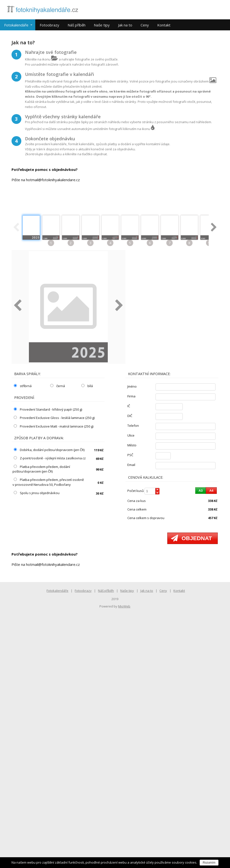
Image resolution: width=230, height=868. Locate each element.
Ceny (145, 25)
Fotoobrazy (49, 25)
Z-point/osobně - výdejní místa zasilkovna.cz (50, 458)
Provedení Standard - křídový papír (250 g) (48, 409)
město (132, 445)
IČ (129, 406)
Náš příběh (77, 25)
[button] (157, 490)
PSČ (130, 455)
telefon (133, 426)
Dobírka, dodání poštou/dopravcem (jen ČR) (49, 450)
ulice (131, 435)
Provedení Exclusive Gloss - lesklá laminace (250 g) (54, 418)
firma (131, 396)
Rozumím (209, 863)
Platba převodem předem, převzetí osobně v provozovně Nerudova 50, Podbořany (48, 482)
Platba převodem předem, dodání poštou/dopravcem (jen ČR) (41, 469)
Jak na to (125, 25)
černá (58, 386)
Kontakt (164, 25)
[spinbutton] (152, 491)
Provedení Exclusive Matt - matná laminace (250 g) (54, 426)
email (131, 465)
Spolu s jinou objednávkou (37, 493)
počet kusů (136, 491)
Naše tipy (102, 25)
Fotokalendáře (16, 25)
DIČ (130, 416)
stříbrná (23, 386)
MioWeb (124, 606)
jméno (132, 386)
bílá (87, 386)
